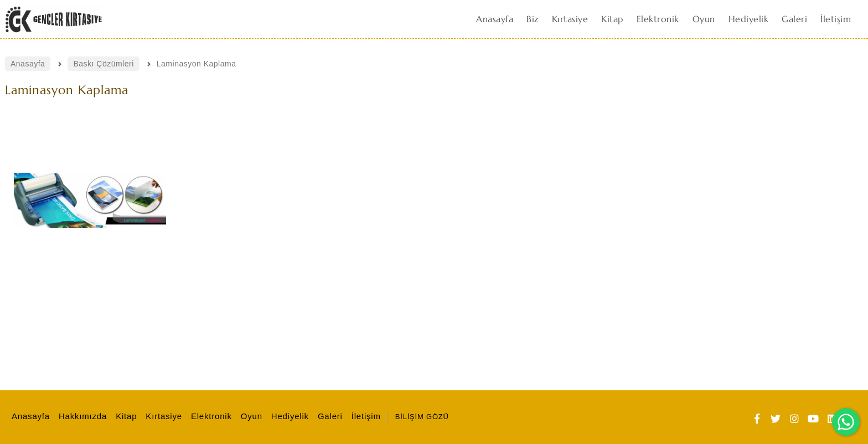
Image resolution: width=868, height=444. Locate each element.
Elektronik (210, 416)
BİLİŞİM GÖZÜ (422, 417)
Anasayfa (29, 416)
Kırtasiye (162, 416)
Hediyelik (288, 416)
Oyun (250, 416)
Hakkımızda (81, 416)
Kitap (125, 416)
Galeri (329, 416)
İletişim (365, 416)
